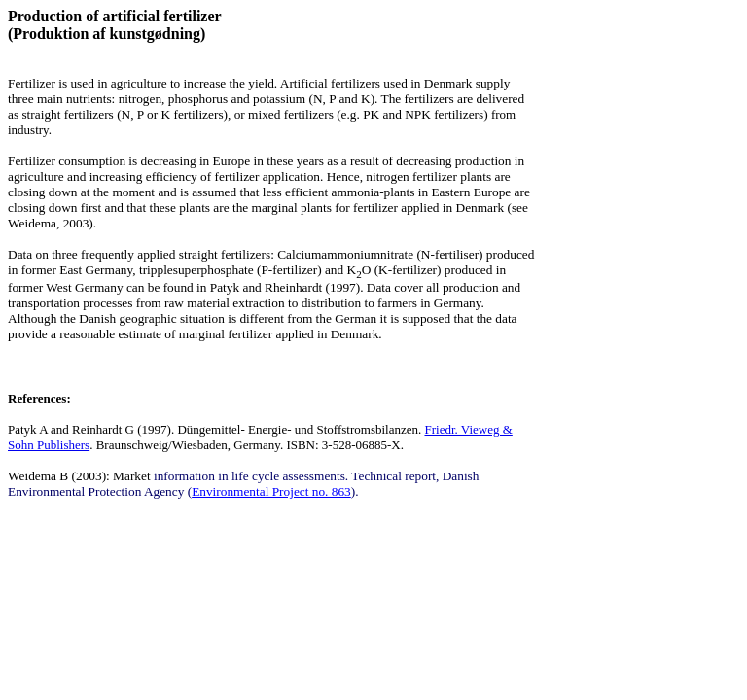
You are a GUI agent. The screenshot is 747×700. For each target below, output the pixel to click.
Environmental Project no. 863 (271, 491)
